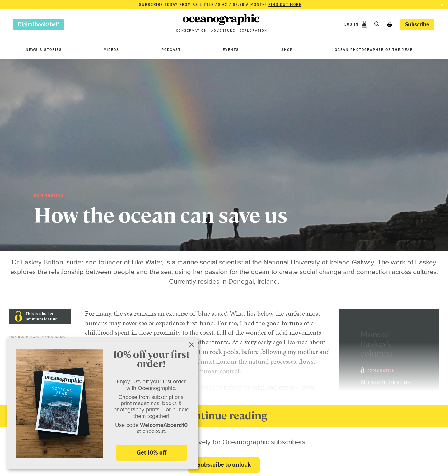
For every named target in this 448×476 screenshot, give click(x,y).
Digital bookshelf (38, 24)
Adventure (223, 31)
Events (231, 50)
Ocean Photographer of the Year (374, 50)
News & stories (44, 50)
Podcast (171, 50)
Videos (112, 50)
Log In (352, 24)
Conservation (191, 31)
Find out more (285, 5)
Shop (287, 50)
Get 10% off (152, 453)
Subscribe (417, 24)
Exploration (253, 31)
